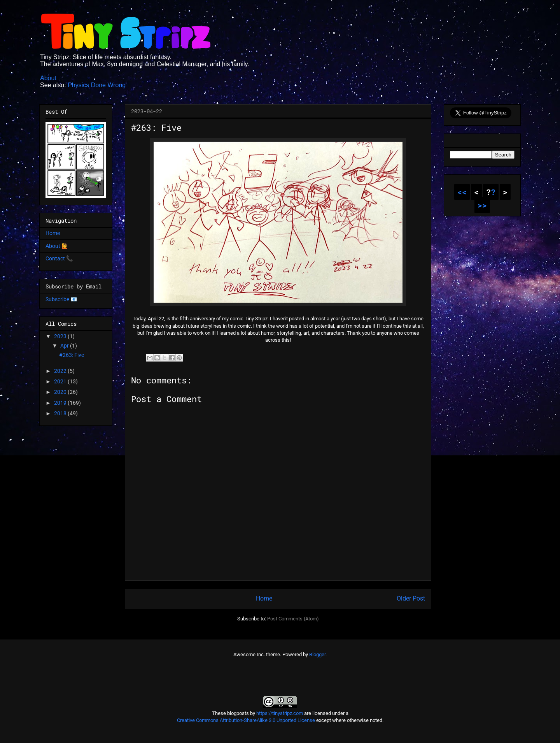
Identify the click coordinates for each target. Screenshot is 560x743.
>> (482, 205)
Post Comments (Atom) (293, 619)
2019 (61, 403)
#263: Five (72, 355)
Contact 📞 (59, 258)
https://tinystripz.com (280, 713)
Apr (65, 346)
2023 (61, 336)
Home (264, 599)
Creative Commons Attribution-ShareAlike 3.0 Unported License (246, 720)
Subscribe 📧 (61, 299)
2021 (61, 381)
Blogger (317, 654)
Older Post (411, 599)
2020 (61, 392)
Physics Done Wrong (97, 85)
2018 (61, 413)
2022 (61, 371)
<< (462, 192)
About (48, 78)
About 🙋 (57, 246)
